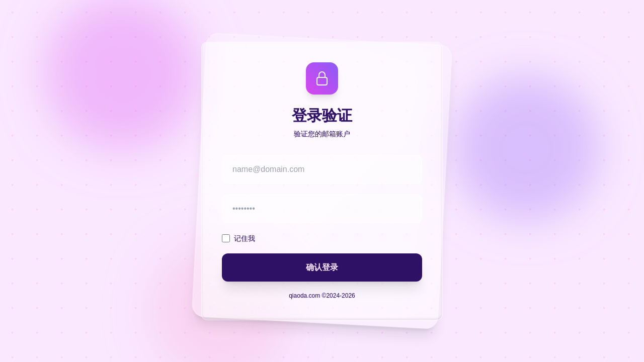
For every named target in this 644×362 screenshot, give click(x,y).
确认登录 (322, 267)
